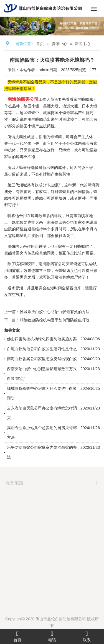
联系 (87, 636)
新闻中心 (83, 44)
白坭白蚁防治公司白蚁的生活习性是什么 (42, 349)
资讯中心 (59, 44)
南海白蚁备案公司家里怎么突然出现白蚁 (42, 359)
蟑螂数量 (39, 216)
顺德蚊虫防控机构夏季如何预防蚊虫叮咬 (55, 320)
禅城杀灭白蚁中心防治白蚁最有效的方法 (55, 312)
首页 (40, 44)
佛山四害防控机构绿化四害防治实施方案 (42, 339)
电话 (52, 636)
